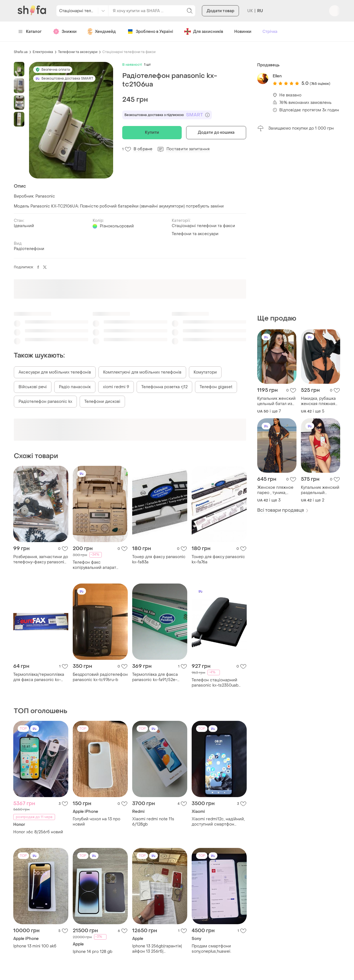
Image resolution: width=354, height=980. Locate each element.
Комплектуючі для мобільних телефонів (142, 372)
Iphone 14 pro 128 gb (93, 952)
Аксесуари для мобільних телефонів (55, 372)
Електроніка (43, 52)
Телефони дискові (102, 402)
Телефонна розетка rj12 (164, 387)
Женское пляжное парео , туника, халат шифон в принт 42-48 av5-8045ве (275, 490)
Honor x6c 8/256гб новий (38, 832)
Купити (152, 132)
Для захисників (204, 31)
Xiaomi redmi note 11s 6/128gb (153, 822)
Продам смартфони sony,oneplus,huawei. (211, 949)
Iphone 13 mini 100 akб (35, 946)
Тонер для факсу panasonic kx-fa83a (159, 559)
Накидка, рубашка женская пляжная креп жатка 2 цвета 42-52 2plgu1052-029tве (320, 401)
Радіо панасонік (75, 387)
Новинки (243, 32)
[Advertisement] (299, 223)
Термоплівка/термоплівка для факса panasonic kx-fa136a (39, 677)
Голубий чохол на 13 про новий (97, 822)
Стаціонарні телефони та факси (129, 52)
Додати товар (220, 11)
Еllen (277, 76)
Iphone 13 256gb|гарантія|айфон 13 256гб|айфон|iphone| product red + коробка (158, 949)
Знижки (65, 31)
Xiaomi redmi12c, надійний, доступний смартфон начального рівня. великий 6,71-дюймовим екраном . (218, 822)
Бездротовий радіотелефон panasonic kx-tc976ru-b (100, 677)
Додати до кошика (216, 132)
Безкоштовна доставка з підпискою (167, 115)
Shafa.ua (21, 52)
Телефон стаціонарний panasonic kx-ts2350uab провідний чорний (215, 683)
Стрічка (270, 32)
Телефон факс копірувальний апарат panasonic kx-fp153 (94, 565)
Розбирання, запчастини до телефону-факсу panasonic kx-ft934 (41, 559)
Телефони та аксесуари (78, 52)
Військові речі (33, 387)
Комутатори (205, 372)
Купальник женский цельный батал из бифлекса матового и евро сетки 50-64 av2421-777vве (277, 401)
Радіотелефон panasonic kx (45, 402)
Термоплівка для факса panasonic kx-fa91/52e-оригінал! (155, 677)
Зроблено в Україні (150, 31)
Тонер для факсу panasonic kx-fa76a (218, 559)
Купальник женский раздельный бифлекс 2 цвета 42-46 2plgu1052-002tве (320, 490)
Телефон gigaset (216, 387)
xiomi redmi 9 (116, 387)
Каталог (30, 32)
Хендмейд (102, 31)
